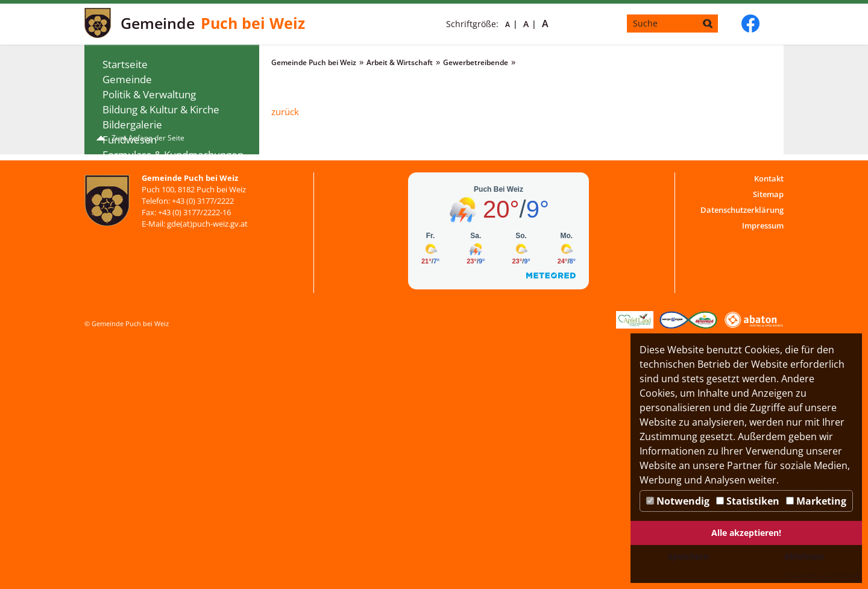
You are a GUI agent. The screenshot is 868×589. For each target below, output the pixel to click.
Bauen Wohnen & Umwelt (163, 200)
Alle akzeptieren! (746, 533)
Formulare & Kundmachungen (173, 155)
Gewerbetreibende (156, 230)
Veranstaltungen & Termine (167, 260)
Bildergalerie (132, 124)
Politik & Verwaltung (149, 94)
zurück (285, 112)
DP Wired (843, 575)
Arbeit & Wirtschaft (147, 215)
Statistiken (748, 501)
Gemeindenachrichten (155, 170)
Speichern (688, 556)
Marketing (816, 501)
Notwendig (678, 501)
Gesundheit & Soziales (154, 185)
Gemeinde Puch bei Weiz (314, 62)
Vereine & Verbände (150, 290)
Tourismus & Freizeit (151, 275)
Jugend (119, 305)
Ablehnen (804, 556)
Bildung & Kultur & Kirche (161, 109)
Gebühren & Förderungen (163, 245)
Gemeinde (127, 79)
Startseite (125, 64)
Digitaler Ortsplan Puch (156, 335)
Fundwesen (130, 140)
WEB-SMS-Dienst (141, 320)
